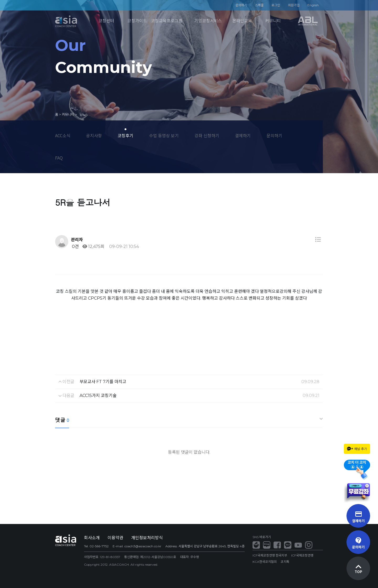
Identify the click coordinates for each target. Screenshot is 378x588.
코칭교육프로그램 (167, 21)
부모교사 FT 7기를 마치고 (103, 382)
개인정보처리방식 (147, 538)
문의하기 (241, 5)
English (313, 5)
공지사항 (94, 135)
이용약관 (115, 538)
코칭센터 (106, 21)
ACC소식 (63, 135)
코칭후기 (125, 135)
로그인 (276, 5)
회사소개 (92, 538)
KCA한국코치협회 (265, 562)
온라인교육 (242, 21)
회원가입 (294, 5)
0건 (75, 247)
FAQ (59, 158)
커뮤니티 (273, 21)
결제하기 (243, 135)
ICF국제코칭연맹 (302, 555)
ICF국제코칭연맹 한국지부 (270, 555)
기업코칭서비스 (208, 21)
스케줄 (259, 5)
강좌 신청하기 (207, 135)
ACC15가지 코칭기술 (98, 396)
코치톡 (285, 562)
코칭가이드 (137, 21)
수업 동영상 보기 (164, 135)
